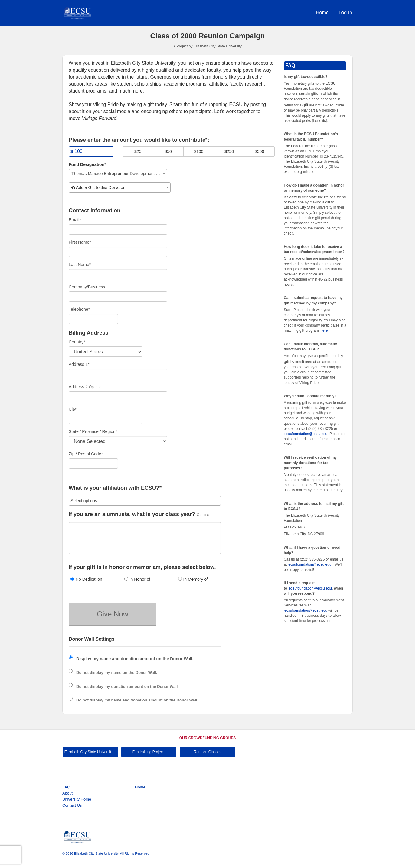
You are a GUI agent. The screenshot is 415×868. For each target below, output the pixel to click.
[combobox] (118, 173)
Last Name (80, 265)
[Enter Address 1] (118, 374)
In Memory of (193, 579)
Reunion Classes (208, 752)
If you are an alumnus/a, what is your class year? (132, 514)
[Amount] (91, 151)
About (67, 793)
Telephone (79, 309)
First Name (80, 242)
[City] (106, 419)
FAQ (66, 787)
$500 (259, 151)
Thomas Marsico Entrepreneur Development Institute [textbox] (119, 174)
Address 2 (78, 387)
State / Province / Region (93, 431)
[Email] (118, 229)
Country (77, 342)
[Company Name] (118, 297)
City (73, 409)
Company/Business (87, 287)
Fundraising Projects (149, 752)
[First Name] (118, 252)
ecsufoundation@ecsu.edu (306, 434)
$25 (138, 151)
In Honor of (137, 579)
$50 (168, 151)
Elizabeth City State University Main (91, 752)
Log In (345, 13)
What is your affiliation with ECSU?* (115, 488)
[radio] (91, 580)
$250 (229, 151)
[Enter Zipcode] (93, 463)
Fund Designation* (87, 164)
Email (75, 220)
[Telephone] (93, 319)
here (324, 330)
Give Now (113, 614)
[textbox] (120, 187)
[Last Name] (118, 274)
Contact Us (72, 805)
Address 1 (79, 364)
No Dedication (86, 579)
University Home (77, 799)
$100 (199, 151)
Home (322, 13)
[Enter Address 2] (118, 396)
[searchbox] (145, 501)
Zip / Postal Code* (86, 454)
